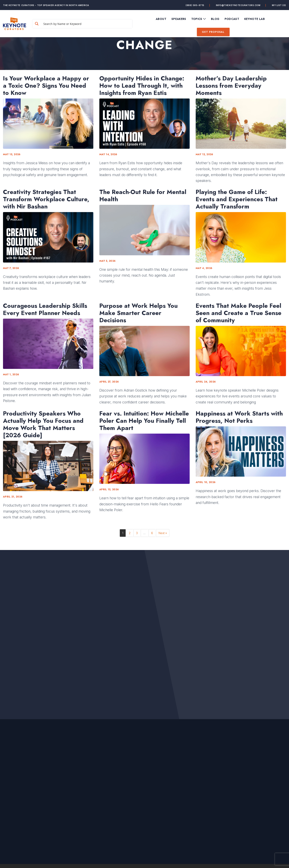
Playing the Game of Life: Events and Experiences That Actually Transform (237, 199)
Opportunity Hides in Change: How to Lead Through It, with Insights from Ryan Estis (142, 86)
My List (279, 5)
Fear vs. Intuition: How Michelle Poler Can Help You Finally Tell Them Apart (144, 421)
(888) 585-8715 (195, 5)
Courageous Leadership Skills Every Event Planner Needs (45, 309)
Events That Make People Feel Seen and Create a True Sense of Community (239, 313)
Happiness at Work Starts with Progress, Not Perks (239, 417)
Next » (163, 533)
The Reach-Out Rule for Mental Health (143, 196)
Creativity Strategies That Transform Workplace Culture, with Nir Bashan (46, 199)
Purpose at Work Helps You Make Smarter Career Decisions (138, 313)
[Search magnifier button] (37, 24)
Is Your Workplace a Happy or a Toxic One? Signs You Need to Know (46, 86)
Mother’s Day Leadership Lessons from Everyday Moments (231, 86)
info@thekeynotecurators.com (238, 5)
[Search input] (87, 24)
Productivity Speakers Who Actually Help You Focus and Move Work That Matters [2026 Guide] (43, 424)
